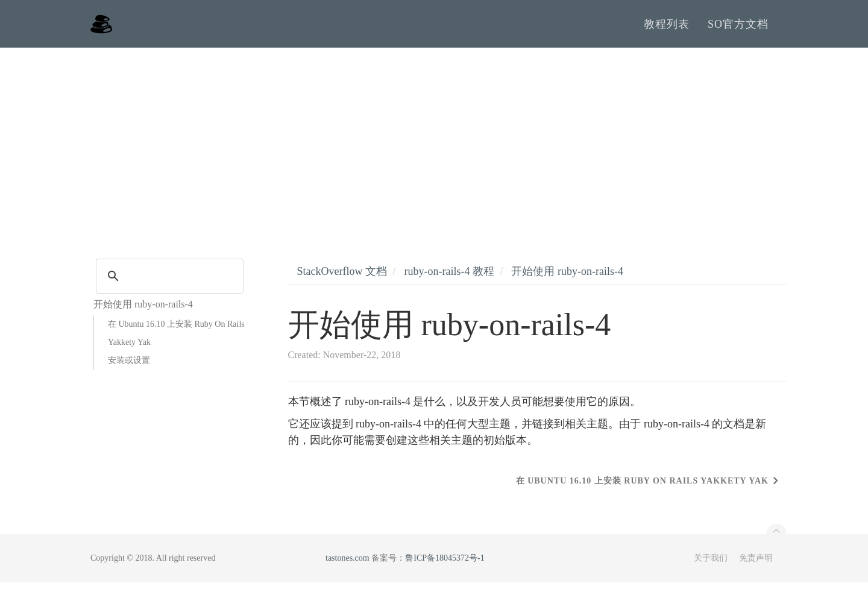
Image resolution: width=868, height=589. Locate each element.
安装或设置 (129, 367)
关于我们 (711, 565)
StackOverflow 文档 (342, 278)
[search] (168, 283)
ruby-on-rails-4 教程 (449, 278)
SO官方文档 (738, 27)
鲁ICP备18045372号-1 (445, 565)
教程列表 (667, 27)
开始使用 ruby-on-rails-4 (567, 278)
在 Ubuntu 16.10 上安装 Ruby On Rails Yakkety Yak (176, 340)
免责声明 (756, 565)
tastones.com (348, 565)
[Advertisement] (434, 145)
